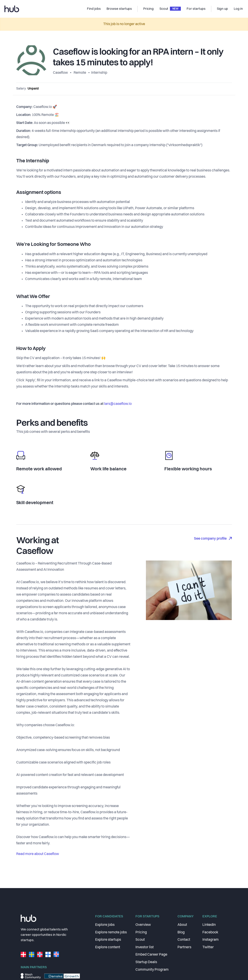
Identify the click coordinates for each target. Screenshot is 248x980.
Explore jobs (105, 925)
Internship (99, 73)
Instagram (211, 940)
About (182, 925)
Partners (184, 947)
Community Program (152, 970)
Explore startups (108, 940)
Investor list (145, 947)
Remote (80, 73)
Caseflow (61, 73)
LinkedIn (209, 925)
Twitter (208, 947)
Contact (184, 940)
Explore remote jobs (111, 932)
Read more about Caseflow (38, 854)
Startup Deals (146, 962)
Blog (181, 932)
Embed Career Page (151, 955)
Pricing (141, 932)
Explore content (108, 947)
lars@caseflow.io (118, 404)
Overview (143, 925)
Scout (140, 940)
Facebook (210, 932)
